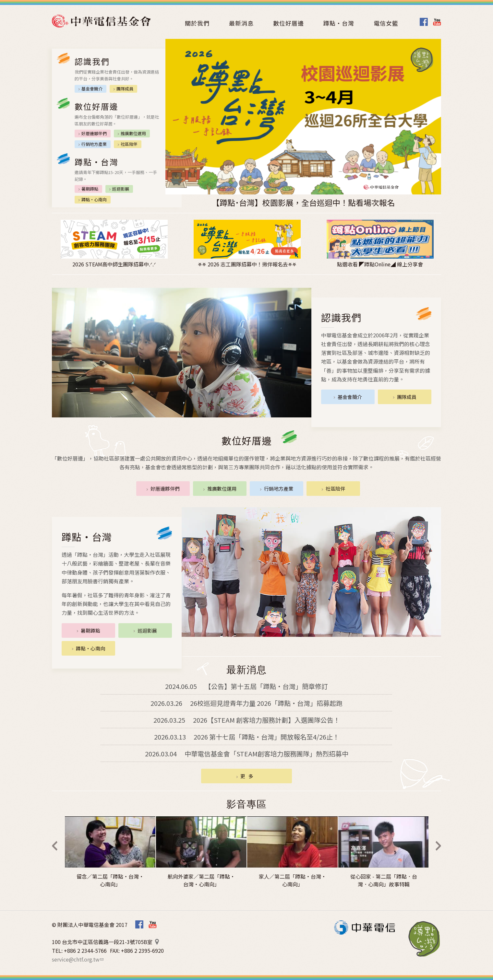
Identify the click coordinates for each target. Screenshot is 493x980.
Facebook (424, 22)
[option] (303, 123)
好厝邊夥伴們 (94, 133)
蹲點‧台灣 (424, 939)
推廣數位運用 (133, 133)
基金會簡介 (92, 89)
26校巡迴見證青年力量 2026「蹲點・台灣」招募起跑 (246, 703)
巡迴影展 (121, 189)
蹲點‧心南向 (94, 199)
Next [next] (438, 846)
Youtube (437, 22)
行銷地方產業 (94, 144)
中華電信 (365, 927)
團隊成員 (125, 89)
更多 (248, 776)
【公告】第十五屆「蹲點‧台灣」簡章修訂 (246, 686)
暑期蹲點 (90, 189)
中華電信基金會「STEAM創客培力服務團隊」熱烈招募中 (247, 754)
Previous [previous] (55, 846)
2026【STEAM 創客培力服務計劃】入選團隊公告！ (247, 720)
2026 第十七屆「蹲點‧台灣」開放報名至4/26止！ (247, 737)
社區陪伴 (129, 144)
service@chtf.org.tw (78, 959)
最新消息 (241, 23)
